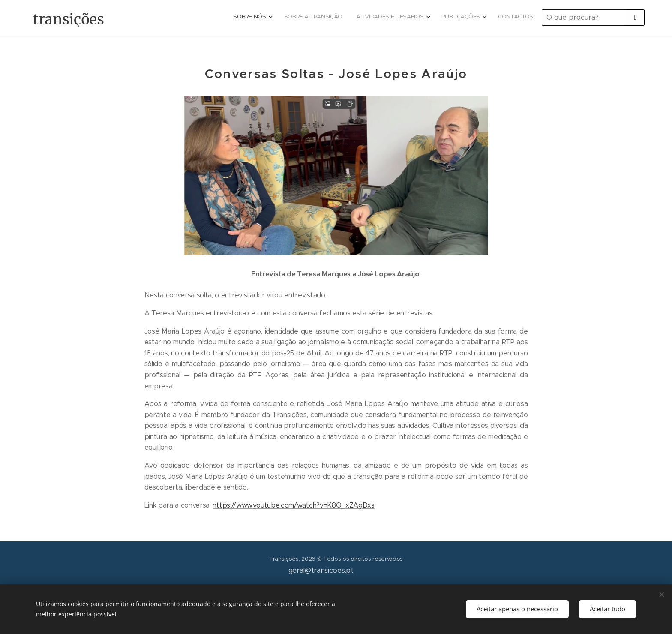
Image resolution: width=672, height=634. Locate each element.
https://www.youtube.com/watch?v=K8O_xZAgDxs (293, 505)
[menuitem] (470, 18)
